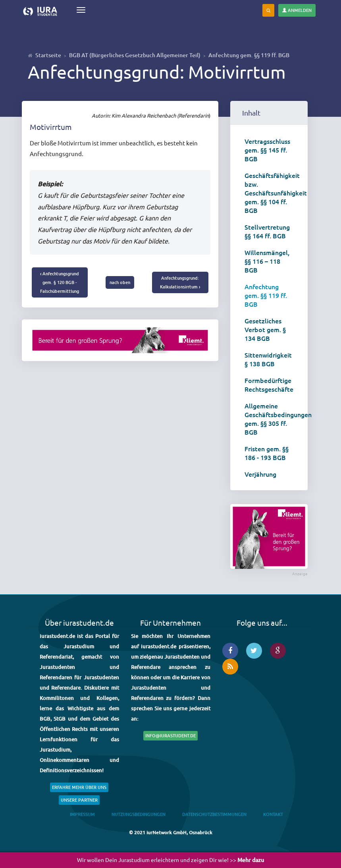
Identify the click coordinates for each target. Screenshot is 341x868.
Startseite (48, 55)
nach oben (120, 282)
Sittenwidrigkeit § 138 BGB (268, 359)
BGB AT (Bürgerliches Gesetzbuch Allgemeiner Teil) (135, 55)
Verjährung (260, 474)
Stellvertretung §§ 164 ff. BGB (267, 231)
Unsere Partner (79, 800)
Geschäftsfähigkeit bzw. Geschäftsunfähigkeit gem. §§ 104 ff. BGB (272, 193)
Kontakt (273, 814)
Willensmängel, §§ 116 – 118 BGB (267, 261)
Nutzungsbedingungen (139, 814)
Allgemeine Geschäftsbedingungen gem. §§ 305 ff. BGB (272, 419)
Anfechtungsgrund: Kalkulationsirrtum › (180, 282)
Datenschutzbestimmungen (214, 814)
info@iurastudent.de (170, 736)
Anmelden (297, 10)
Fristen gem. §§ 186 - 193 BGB (267, 453)
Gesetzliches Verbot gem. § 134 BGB (265, 329)
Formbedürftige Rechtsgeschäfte (269, 385)
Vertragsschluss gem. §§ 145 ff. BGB (267, 150)
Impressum (82, 814)
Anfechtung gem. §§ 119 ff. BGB (249, 55)
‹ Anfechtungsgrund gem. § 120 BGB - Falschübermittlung (60, 282)
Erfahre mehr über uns (79, 787)
